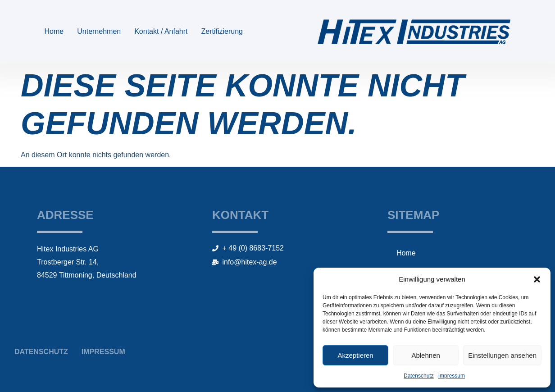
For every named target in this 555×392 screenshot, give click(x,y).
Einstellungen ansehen (502, 355)
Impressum (452, 376)
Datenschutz (419, 376)
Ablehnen (425, 355)
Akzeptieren (355, 355)
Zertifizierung (222, 31)
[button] (537, 279)
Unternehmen (99, 31)
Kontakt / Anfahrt (161, 31)
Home (54, 31)
